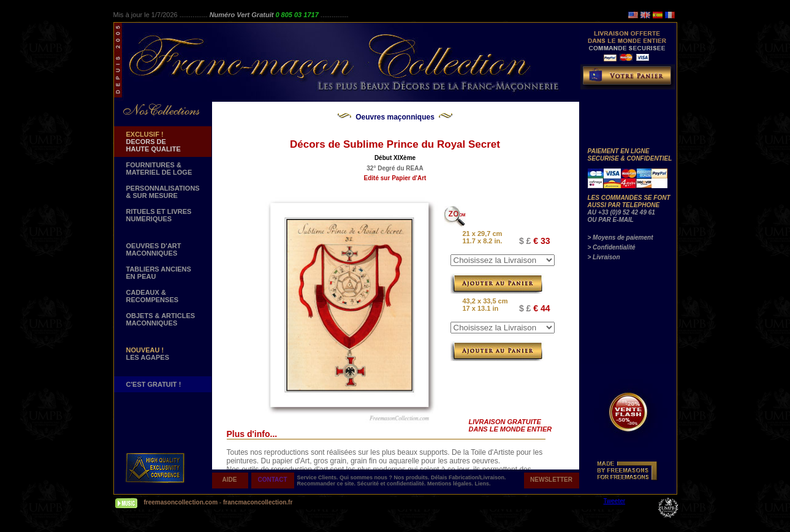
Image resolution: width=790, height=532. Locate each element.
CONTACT (272, 480)
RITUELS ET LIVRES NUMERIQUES (159, 215)
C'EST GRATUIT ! (154, 384)
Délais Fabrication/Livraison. (469, 477)
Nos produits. (413, 477)
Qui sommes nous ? (367, 477)
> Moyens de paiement (621, 237)
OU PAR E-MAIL (611, 220)
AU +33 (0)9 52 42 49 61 (621, 212)
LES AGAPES (148, 354)
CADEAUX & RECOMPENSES (153, 296)
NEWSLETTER (551, 480)
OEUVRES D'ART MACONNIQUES (154, 249)
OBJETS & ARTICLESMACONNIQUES (161, 319)
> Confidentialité (612, 247)
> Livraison (604, 257)
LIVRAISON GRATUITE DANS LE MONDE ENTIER (511, 425)
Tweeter (615, 501)
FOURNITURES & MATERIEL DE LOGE (159, 169)
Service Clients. (319, 477)
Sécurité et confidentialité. (393, 484)
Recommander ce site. (327, 484)
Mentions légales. (451, 484)
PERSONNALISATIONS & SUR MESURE (163, 192)
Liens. (483, 484)
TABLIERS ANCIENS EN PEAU (159, 273)
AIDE (230, 480)
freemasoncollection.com (181, 502)
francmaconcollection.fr (258, 502)
